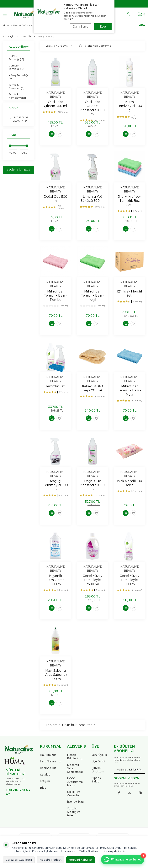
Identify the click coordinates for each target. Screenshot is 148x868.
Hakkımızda (48, 755)
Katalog (45, 775)
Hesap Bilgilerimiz (75, 757)
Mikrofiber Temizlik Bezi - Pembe (55, 296)
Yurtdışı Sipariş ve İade (74, 812)
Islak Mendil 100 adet (130, 483)
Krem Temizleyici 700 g (130, 106)
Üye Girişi (98, 761)
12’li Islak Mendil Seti (129, 293)
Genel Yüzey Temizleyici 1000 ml (129, 580)
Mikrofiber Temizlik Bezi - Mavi (129, 390)
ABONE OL (135, 769)
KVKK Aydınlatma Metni (75, 782)
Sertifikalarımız (50, 761)
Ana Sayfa (9, 37)
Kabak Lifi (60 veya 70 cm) (92, 388)
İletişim (45, 781)
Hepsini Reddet (50, 860)
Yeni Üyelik (99, 755)
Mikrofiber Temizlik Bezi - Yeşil (92, 296)
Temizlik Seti (55, 386)
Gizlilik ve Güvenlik (74, 794)
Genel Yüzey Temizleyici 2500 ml (92, 580)
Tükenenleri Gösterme (95, 46)
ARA (142, 25)
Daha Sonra (81, 27)
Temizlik (26, 37)
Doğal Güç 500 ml (55, 199)
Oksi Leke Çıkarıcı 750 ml (55, 104)
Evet (103, 27)
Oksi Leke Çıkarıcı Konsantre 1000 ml (92, 108)
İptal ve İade (75, 802)
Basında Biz (48, 768)
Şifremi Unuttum (98, 770)
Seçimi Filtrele (18, 170)
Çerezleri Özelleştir (19, 860)
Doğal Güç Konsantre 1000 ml (92, 485)
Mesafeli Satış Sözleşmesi (75, 768)
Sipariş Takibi (96, 780)
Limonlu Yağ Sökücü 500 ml (93, 199)
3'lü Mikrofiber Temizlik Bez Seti (129, 201)
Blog (43, 788)
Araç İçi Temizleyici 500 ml (55, 485)
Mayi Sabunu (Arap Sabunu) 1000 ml (56, 675)
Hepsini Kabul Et (81, 860)
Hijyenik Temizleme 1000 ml (56, 580)
